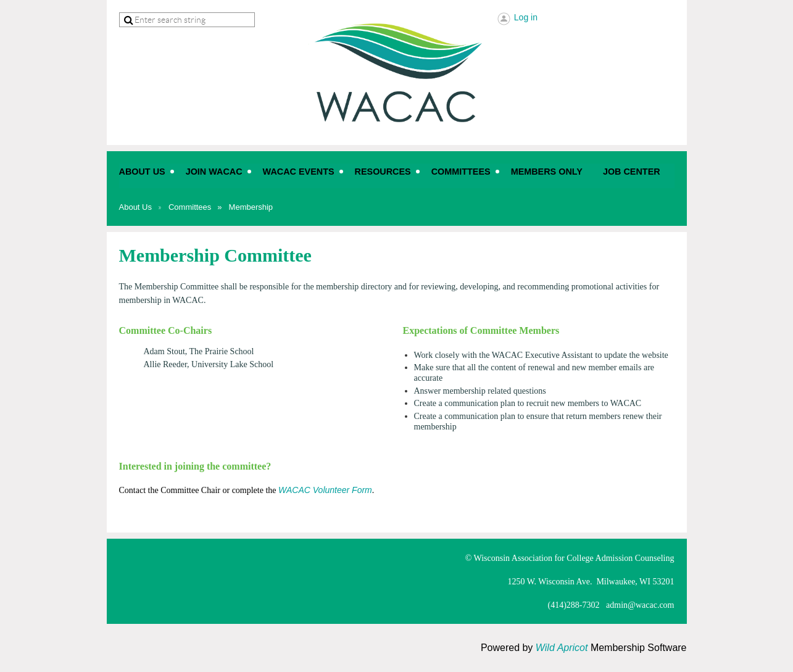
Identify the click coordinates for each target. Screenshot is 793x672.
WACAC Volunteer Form (325, 490)
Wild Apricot (562, 648)
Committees (190, 207)
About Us (135, 207)
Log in (526, 17)
